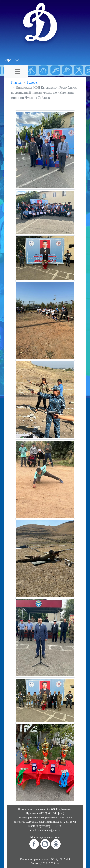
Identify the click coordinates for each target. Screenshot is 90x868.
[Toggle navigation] (18, 71)
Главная (17, 83)
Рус (16, 60)
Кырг (7, 60)
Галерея (33, 83)
